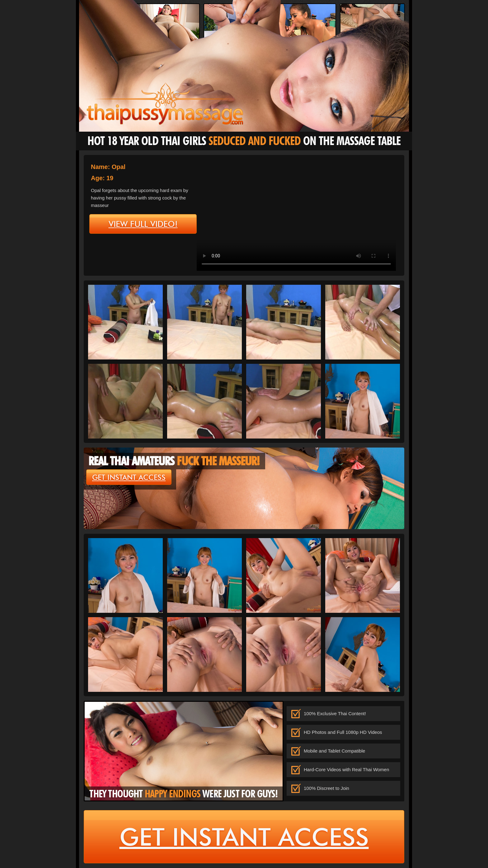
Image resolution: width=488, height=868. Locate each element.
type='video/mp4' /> (296, 215)
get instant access (129, 477)
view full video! (143, 224)
